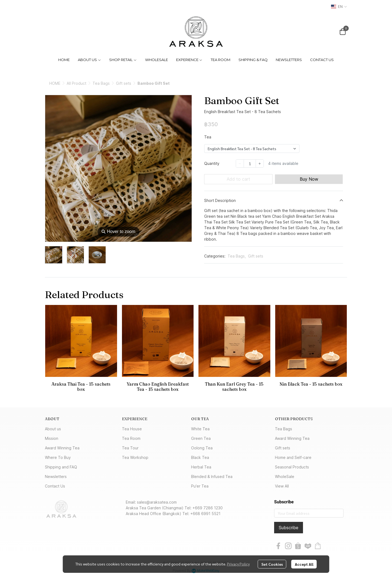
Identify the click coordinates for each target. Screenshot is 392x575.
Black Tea (200, 457)
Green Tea (201, 438)
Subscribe (289, 528)
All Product (76, 83)
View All (282, 486)
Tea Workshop (135, 457)
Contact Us (55, 486)
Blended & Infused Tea (212, 476)
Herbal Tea (201, 467)
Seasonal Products (292, 467)
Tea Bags (101, 83)
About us (53, 429)
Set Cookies (272, 564)
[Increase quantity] (260, 164)
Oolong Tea (202, 448)
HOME (55, 83)
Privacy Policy (238, 564)
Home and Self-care (293, 457)
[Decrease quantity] (240, 164)
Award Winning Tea (62, 448)
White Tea (200, 429)
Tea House (132, 429)
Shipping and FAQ (61, 467)
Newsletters (56, 476)
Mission (52, 438)
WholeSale (285, 476)
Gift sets (124, 83)
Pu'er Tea (200, 486)
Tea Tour (130, 448)
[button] (339, 7)
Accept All (304, 564)
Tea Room (131, 438)
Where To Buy (58, 457)
